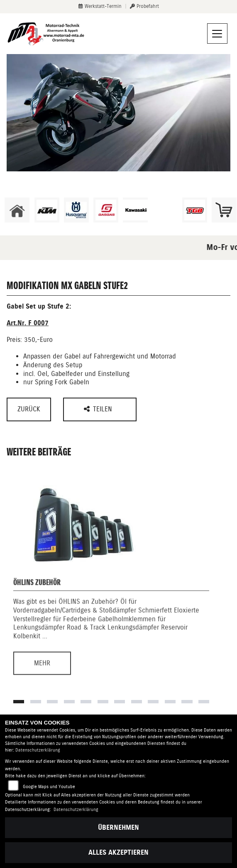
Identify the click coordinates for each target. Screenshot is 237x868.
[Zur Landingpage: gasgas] (106, 210)
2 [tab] (36, 702)
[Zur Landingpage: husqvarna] (76, 210)
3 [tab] (52, 702)
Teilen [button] (99, 409)
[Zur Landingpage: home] (17, 210)
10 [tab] (170, 702)
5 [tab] (86, 702)
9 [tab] (153, 702)
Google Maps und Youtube (49, 787)
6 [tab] (103, 702)
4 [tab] (69, 702)
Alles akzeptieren (118, 852)
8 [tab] (137, 702)
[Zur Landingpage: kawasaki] (135, 210)
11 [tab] (187, 702)
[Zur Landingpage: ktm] (47, 210)
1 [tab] (19, 702)
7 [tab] (120, 702)
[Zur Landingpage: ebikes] (165, 210)
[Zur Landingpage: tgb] (195, 210)
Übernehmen (118, 827)
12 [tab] (204, 702)
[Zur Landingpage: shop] (224, 210)
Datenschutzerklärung (38, 750)
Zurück (29, 409)
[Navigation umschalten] (217, 34)
